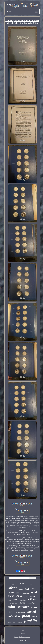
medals (23, 583)
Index (22, 630)
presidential (26, 593)
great (34, 589)
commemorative (20, 612)
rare (11, 612)
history (33, 596)
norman (21, 589)
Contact (22, 634)
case (31, 584)
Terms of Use (22, 640)
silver (13, 588)
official (19, 596)
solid (34, 617)
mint (11, 607)
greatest (26, 597)
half (9, 622)
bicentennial (14, 603)
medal (32, 611)
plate (14, 622)
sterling (23, 607)
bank (27, 589)
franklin (31, 621)
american (23, 600)
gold (34, 592)
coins (11, 592)
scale (18, 593)
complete (31, 603)
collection (14, 616)
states (20, 622)
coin (34, 607)
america (14, 584)
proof (26, 616)
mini (15, 600)
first (10, 600)
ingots (22, 603)
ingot (11, 596)
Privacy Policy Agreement (22, 637)
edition (32, 599)
